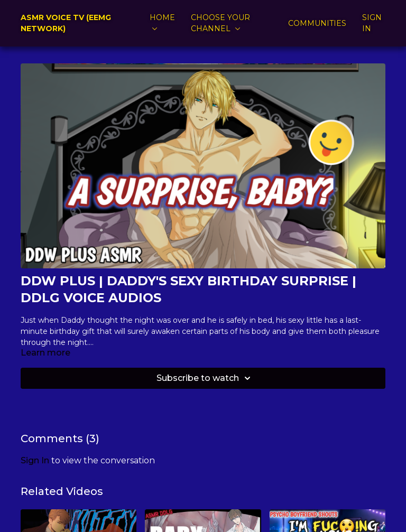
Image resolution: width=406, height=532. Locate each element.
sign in (35, 460)
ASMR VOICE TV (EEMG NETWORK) (66, 23)
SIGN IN (372, 23)
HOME (162, 21)
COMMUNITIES (317, 23)
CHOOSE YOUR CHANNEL (220, 23)
